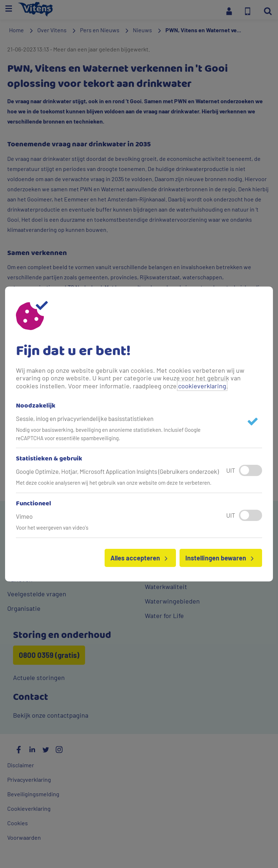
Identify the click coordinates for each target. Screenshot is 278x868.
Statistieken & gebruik (49, 459)
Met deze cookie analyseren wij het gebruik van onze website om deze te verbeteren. (114, 483)
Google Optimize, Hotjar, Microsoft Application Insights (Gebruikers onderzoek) (117, 471)
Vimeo (24, 516)
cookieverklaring (202, 386)
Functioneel (33, 504)
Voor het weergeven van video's (52, 527)
